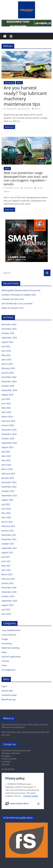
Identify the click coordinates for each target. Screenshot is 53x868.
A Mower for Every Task (13, 299)
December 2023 (9, 430)
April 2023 (6, 465)
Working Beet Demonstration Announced (21, 290)
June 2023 (6, 456)
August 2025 (7, 342)
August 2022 (7, 500)
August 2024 (7, 395)
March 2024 (7, 417)
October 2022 (8, 491)
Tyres (4, 665)
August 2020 (7, 605)
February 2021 (8, 579)
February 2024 (8, 421)
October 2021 (8, 544)
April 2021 (6, 570)
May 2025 (6, 355)
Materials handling (11, 648)
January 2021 (8, 583)
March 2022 (7, 522)
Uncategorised (8, 670)
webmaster (26, 109)
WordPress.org (8, 699)
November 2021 (9, 539)
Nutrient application (11, 657)
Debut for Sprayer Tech (13, 308)
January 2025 (8, 373)
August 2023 (7, 447)
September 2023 (9, 443)
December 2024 (9, 377)
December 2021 (9, 535)
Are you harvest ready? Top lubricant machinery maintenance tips (25, 96)
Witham (37, 109)
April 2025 (6, 360)
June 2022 (6, 509)
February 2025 (8, 368)
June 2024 (6, 403)
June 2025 (6, 351)
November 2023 (9, 434)
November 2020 (9, 592)
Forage (5, 639)
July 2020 (6, 609)
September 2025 (9, 338)
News (19, 83)
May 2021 (6, 566)
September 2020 (9, 601)
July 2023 (6, 452)
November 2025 (9, 329)
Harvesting (9, 83)
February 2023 (8, 474)
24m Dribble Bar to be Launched (17, 304)
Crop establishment (11, 630)
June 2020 (6, 614)
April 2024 (6, 412)
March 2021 (7, 574)
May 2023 (6, 460)
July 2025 (6, 346)
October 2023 (8, 438)
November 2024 (9, 381)
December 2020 (9, 588)
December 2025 (9, 324)
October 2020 (8, 596)
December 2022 (9, 482)
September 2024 (9, 390)
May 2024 (6, 408)
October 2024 (8, 386)
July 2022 (6, 504)
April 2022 (6, 517)
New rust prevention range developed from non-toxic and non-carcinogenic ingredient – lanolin (26, 178)
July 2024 (6, 399)
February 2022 (8, 526)
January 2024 (8, 425)
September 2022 (9, 495)
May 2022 (6, 513)
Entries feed (7, 691)
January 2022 (8, 531)
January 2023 (8, 478)
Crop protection (9, 635)
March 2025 (7, 364)
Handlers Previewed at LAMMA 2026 (19, 295)
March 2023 (7, 469)
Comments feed (9, 695)
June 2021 (6, 561)
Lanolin (40, 188)
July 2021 (6, 557)
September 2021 (9, 548)
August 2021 (7, 552)
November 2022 (9, 487)
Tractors (5, 661)
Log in (4, 686)
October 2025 (8, 333)
